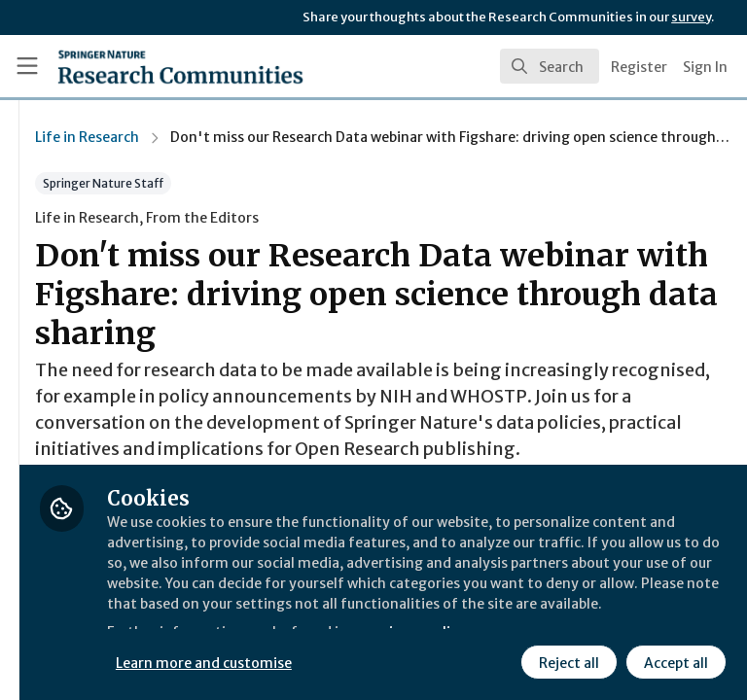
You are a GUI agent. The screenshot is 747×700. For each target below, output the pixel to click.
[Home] (138, 66)
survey (691, 17)
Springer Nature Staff (333, 183)
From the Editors (432, 218)
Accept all (501, 660)
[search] (550, 66)
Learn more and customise (434, 617)
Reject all (394, 660)
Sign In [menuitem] (705, 67)
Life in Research (317, 137)
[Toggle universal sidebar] (27, 66)
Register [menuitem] (639, 67)
